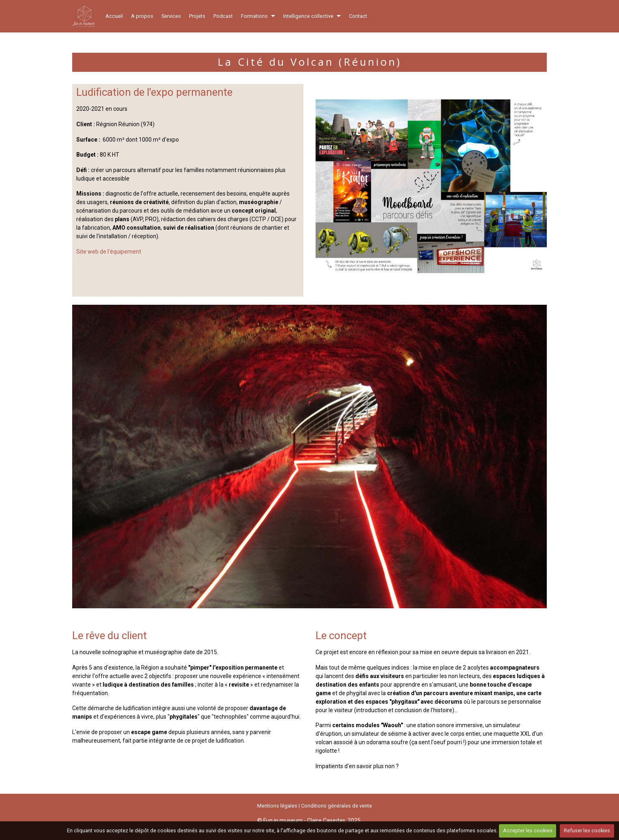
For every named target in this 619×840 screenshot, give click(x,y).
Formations (254, 16)
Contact (358, 16)
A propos (142, 16)
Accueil (114, 16)
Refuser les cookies (587, 830)
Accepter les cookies (528, 830)
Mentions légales (277, 806)
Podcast (223, 16)
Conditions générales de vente (336, 806)
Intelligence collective (308, 16)
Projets (197, 16)
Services (171, 16)
